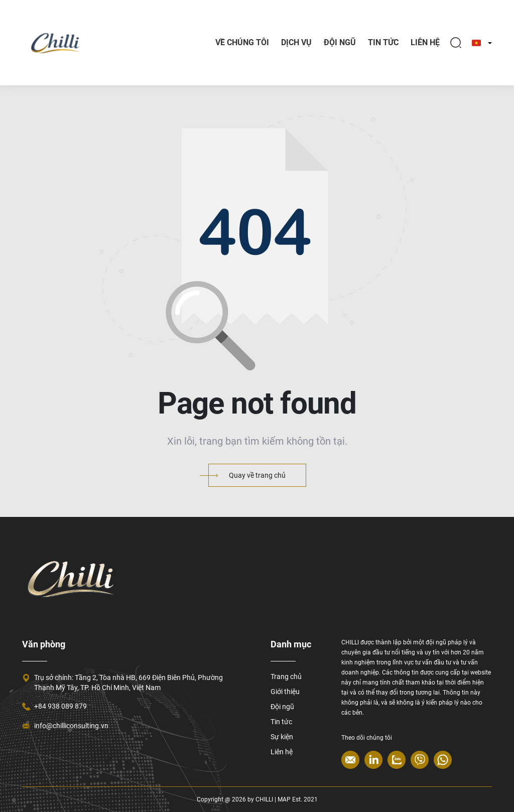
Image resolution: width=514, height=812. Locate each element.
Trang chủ (286, 676)
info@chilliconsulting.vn (71, 726)
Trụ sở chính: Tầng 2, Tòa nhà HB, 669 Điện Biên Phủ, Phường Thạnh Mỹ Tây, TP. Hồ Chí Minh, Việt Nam (128, 683)
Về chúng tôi (242, 42)
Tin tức (281, 722)
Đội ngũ (340, 42)
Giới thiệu (285, 692)
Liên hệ (425, 42)
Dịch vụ (296, 42)
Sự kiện (282, 737)
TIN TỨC (383, 42)
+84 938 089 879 (60, 706)
